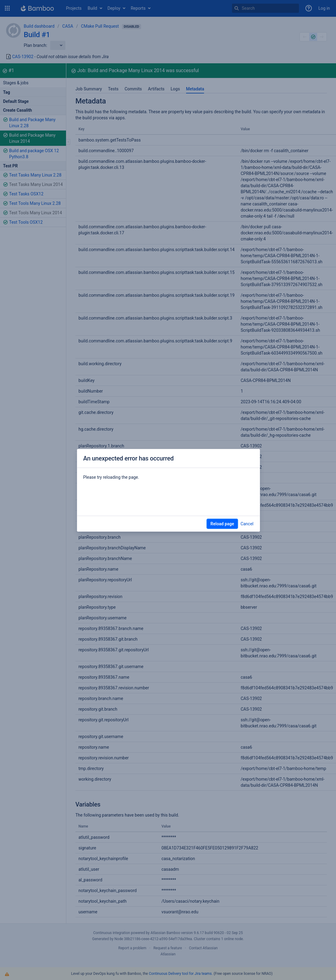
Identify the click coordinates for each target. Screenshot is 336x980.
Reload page (222, 524)
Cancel (247, 524)
